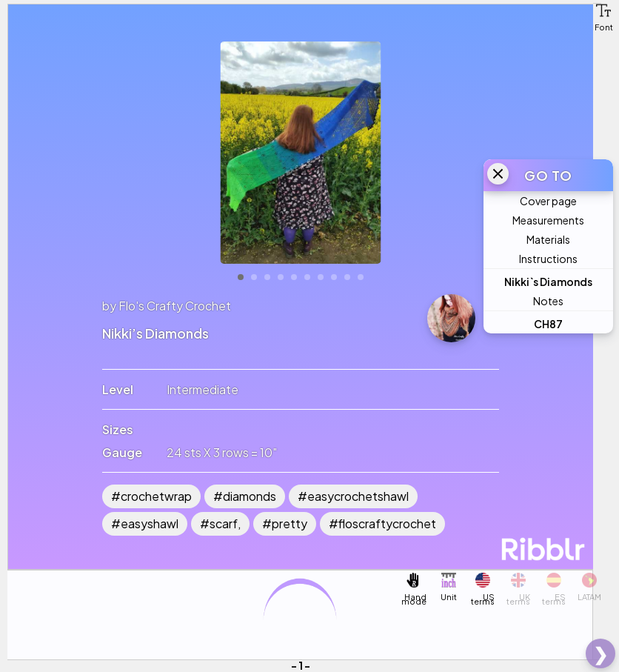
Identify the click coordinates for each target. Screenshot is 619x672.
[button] (603, 10)
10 (361, 277)
